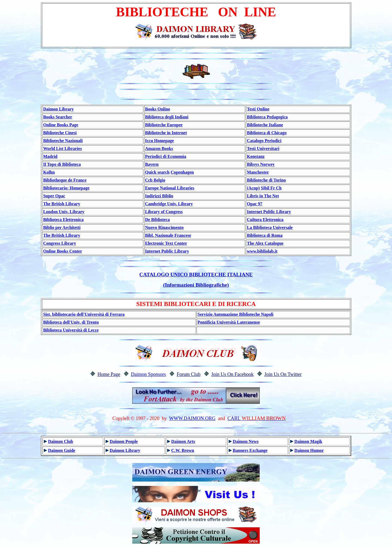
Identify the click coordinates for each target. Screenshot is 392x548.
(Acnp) (253, 188)
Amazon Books (159, 149)
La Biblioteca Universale (270, 227)
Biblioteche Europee (164, 125)
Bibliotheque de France (65, 180)
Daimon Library (58, 109)
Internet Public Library (269, 212)
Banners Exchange (250, 450)
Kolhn (49, 172)
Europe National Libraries (170, 188)
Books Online (158, 109)
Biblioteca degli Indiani (167, 117)
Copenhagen (182, 172)
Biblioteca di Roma (265, 235)
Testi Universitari (263, 149)
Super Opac (54, 196)
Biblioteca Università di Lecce (71, 330)
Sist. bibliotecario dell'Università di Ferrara (84, 314)
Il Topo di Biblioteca (62, 164)
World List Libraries (62, 149)
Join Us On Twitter (283, 374)
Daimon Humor (309, 450)
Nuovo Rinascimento (164, 227)
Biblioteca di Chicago (267, 133)
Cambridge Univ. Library (169, 204)
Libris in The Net (263, 196)
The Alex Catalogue (265, 243)
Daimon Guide (62, 450)
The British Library (62, 204)
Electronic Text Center (166, 243)
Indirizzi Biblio (159, 196)
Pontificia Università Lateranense (229, 322)
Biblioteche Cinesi (60, 133)
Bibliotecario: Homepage (66, 188)
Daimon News (246, 441)
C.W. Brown (183, 450)
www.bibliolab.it (262, 251)
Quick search (157, 172)
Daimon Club (60, 441)
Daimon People (124, 441)
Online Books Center (62, 251)
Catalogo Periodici (264, 141)
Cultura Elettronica (265, 220)
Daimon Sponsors (148, 374)
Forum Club (189, 374)
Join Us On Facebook (232, 374)
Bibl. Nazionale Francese (168, 235)
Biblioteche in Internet (166, 133)
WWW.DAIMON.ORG (192, 418)
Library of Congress (164, 212)
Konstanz (256, 156)
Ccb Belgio (155, 180)
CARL (234, 418)
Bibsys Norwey (261, 164)
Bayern (152, 164)
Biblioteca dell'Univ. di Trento (71, 322)
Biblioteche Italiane (265, 125)
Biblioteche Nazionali (63, 141)
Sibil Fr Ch (271, 188)
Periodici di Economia (166, 156)
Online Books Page (61, 125)
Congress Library (59, 243)
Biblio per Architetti (62, 227)
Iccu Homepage (160, 141)
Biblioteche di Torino (266, 180)
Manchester (258, 172)
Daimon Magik (308, 441)
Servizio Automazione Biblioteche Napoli (236, 314)
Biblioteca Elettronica (63, 220)
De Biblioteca (157, 220)
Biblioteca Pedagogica (267, 117)
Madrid (50, 156)
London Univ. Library (64, 212)
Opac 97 (255, 204)
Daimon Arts (183, 441)
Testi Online (258, 109)
